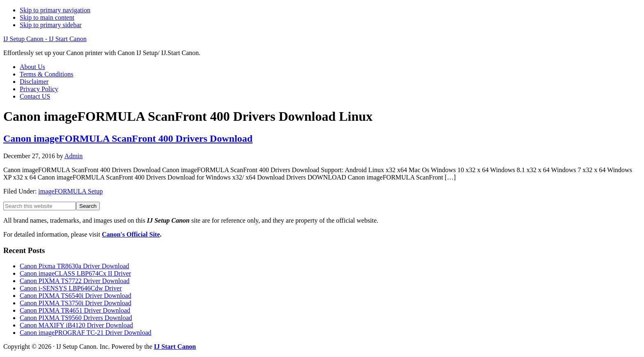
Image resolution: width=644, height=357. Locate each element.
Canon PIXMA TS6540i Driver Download (76, 296)
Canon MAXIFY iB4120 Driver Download (76, 325)
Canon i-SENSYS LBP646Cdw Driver (71, 288)
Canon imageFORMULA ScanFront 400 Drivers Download (128, 138)
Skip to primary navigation (55, 10)
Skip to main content (47, 17)
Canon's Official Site (131, 234)
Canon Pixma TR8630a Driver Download (74, 266)
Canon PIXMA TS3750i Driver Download (76, 303)
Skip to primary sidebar (51, 25)
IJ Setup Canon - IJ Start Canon (45, 39)
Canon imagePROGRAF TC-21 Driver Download (86, 333)
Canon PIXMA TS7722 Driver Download (75, 281)
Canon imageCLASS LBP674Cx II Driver (75, 273)
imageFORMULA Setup (70, 191)
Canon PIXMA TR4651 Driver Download (75, 310)
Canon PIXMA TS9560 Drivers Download (76, 318)
